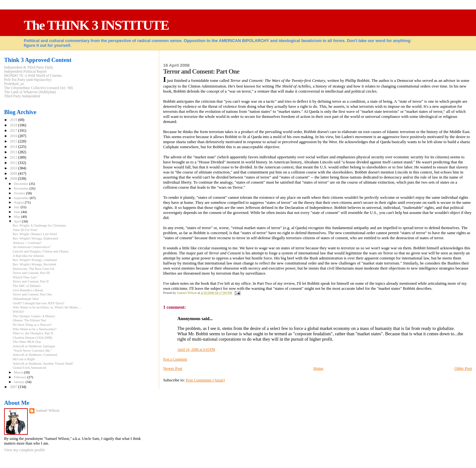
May (18, 216)
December (22, 184)
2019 (14, 120)
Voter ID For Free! (25, 230)
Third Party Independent (22, 96)
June (18, 212)
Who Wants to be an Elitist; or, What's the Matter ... (47, 307)
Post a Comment (175, 359)
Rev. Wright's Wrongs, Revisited (34, 264)
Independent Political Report (25, 72)
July (17, 207)
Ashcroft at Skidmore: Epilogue (34, 346)
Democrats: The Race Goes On (33, 269)
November (22, 188)
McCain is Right (24, 359)
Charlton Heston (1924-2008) (32, 338)
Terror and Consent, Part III (31, 273)
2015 (14, 141)
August (19, 202)
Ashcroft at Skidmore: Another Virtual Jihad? (43, 364)
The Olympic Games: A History (34, 316)
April (18, 221)
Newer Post (173, 368)
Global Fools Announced (29, 368)
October (20, 193)
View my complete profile (24, 450)
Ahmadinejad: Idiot (26, 299)
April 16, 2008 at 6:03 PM (196, 349)
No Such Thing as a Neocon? (32, 325)
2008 (14, 179)
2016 (14, 136)
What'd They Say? (25, 277)
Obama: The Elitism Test (29, 320)
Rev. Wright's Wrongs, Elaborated (35, 238)
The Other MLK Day (27, 342)
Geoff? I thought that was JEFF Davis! (39, 303)
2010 (14, 168)
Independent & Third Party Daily (29, 67)
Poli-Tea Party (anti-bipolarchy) (28, 80)
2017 (14, 131)
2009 (14, 174)
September (22, 198)
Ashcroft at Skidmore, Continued (35, 355)
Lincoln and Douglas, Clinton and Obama (41, 251)
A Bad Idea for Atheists (28, 256)
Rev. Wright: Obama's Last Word (35, 234)
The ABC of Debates (27, 286)
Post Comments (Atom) (205, 380)
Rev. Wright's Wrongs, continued (35, 260)
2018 (14, 125)
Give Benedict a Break (28, 290)
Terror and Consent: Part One (32, 294)
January (20, 382)
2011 (14, 163)
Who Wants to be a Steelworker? (34, 329)
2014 (14, 147)
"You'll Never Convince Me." (32, 351)
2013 (14, 152)
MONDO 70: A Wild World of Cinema (33, 76)
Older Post (463, 368)
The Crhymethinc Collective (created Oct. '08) (39, 88)
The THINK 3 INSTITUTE (96, 25)
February (21, 377)
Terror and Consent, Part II (31, 281)
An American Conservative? (32, 247)
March (19, 372)
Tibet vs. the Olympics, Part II (33, 333)
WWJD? (18, 312)
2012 (14, 158)
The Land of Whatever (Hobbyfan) (30, 92)
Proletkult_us (14, 84)
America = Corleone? (27, 243)
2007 (14, 387)
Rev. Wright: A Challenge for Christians (39, 225)
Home (318, 368)
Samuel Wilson (48, 410)
